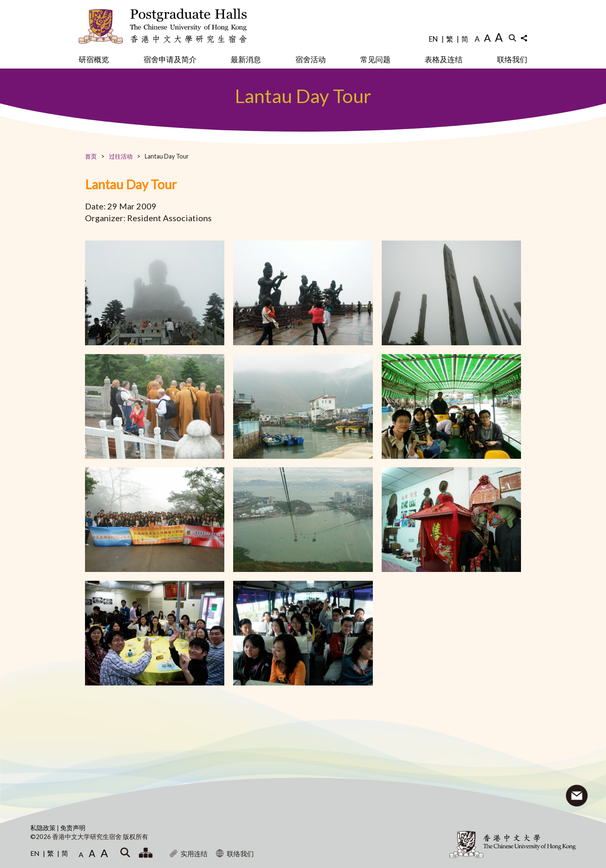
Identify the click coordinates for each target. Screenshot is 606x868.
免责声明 (73, 828)
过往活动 (121, 156)
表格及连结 (444, 59)
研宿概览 (94, 59)
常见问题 (375, 59)
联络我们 (512, 59)
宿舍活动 (311, 59)
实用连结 (189, 853)
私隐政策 (44, 828)
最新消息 (246, 59)
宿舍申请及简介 (170, 59)
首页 (91, 156)
